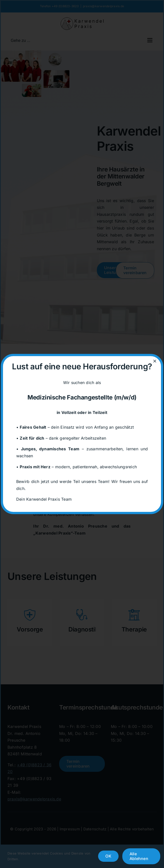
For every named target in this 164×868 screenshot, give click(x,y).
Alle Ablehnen (139, 856)
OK (108, 856)
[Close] (155, 361)
